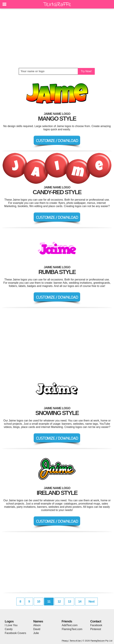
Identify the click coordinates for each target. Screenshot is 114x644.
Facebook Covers (15, 633)
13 (69, 602)
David (37, 629)
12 (59, 602)
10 (39, 602)
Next (91, 602)
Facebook (96, 625)
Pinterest (96, 629)
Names (38, 621)
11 (49, 602)
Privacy (65, 641)
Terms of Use (75, 641)
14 (80, 602)
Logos (9, 621)
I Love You (11, 625)
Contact (96, 621)
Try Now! (86, 71)
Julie (36, 633)
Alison (37, 625)
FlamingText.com (72, 629)
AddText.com (70, 625)
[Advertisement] (57, 38)
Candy (9, 629)
